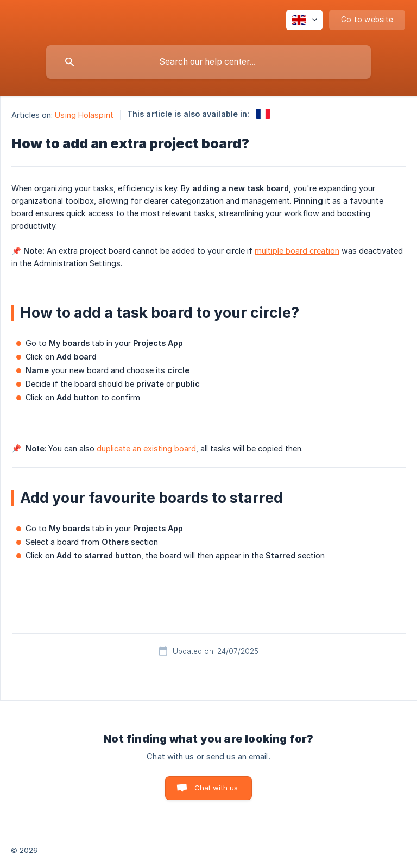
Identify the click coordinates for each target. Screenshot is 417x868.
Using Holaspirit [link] (84, 115)
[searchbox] (208, 62)
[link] (263, 114)
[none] (304, 20)
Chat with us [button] (216, 788)
